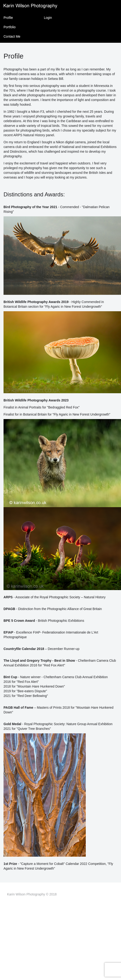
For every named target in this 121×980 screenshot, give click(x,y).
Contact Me (12, 36)
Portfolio (10, 27)
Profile (8, 18)
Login (48, 18)
